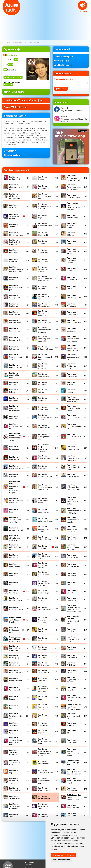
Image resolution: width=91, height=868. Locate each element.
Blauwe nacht (43, 234)
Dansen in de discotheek (43, 269)
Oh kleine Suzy (72, 656)
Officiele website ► (12, 155)
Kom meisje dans (73, 565)
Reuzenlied (14, 698)
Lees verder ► (10, 151)
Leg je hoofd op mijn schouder (44, 583)
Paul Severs (19, 42)
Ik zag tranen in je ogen (73, 467)
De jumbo (42, 287)
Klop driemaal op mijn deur (44, 556)
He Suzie (14, 383)
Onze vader (42, 680)
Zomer (14, 815)
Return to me (72, 689)
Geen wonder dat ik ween (16, 357)
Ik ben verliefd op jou (73, 417)
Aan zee (42, 178)
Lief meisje (14, 592)
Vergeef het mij (44, 762)
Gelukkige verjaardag (42, 366)
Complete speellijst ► (64, 56)
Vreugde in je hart (73, 762)
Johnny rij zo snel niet (16, 547)
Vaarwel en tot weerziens (14, 752)
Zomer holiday (43, 815)
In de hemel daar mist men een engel (74, 487)
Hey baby (71, 391)
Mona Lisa (71, 630)
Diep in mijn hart (15, 313)
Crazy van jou (43, 251)
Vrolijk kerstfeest (45, 772)
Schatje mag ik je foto (16, 716)
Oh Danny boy (14, 656)
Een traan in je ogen (74, 330)
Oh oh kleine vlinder (45, 671)
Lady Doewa (71, 574)
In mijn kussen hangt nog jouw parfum (73, 500)
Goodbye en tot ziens (73, 366)
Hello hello (71, 383)
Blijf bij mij (71, 234)
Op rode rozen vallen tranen (43, 689)
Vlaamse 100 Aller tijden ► (15, 107)
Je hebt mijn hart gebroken (73, 520)
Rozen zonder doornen (43, 707)
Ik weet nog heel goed (44, 458)
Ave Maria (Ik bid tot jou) (45, 225)
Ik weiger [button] (70, 855)
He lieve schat (72, 375)
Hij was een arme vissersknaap (73, 399)
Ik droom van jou (44, 426)
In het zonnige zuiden (43, 500)
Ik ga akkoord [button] (58, 855)
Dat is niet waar (73, 278)
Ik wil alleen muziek (16, 467)
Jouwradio (8, 42)
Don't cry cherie (15, 321)
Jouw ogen (42, 547)
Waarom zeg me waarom (44, 781)
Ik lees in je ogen (73, 448)
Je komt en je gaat (16, 529)
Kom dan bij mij (73, 556)
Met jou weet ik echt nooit (17, 630)
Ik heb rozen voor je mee (74, 437)
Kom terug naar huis (44, 574)
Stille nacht (14, 724)
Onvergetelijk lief (16, 680)
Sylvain (14, 732)
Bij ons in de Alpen (16, 234)
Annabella (14, 226)
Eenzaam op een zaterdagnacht (73, 339)
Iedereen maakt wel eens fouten (45, 417)
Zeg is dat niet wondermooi (15, 806)
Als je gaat (14, 206)
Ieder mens (14, 417)
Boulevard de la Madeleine (15, 242)
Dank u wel (14, 260)
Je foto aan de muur (45, 520)
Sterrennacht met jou (73, 716)
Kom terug (14, 574)
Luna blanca (71, 599)
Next (88, 14)
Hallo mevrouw (43, 375)
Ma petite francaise (16, 608)
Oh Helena (42, 656)
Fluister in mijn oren (45, 348)
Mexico (42, 630)
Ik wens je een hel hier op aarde (73, 458)
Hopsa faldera (43, 408)
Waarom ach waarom (14, 781)
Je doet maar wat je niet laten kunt (74, 511)
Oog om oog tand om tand (73, 679)
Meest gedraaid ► (62, 61)
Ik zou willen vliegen (74, 475)
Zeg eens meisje (44, 797)
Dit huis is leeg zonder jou (44, 313)
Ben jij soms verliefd (71, 225)
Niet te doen (43, 648)
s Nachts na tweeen (74, 707)
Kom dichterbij (15, 565)
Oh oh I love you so (16, 671)
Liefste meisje (43, 592)
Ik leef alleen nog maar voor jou (44, 448)
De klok (71, 287)
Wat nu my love (15, 789)
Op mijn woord (15, 689)
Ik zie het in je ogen (45, 475)
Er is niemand (14, 348)
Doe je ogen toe (73, 313)
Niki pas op (71, 648)
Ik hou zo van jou (15, 448)
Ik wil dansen (43, 467)
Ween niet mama (44, 789)
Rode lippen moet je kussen (74, 698)
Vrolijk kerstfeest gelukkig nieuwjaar (74, 771)
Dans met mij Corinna (72, 260)
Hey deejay (42, 399)
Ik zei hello (14, 475)
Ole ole (71, 671)
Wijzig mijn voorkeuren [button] (61, 860)
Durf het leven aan (45, 321)
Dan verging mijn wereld (73, 251)
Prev (3, 14)
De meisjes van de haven (45, 296)
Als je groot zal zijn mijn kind (45, 206)
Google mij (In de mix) (15, 375)
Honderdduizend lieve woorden (15, 408)
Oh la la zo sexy (15, 664)
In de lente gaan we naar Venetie (16, 500)
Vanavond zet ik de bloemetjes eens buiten (45, 752)
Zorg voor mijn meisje (72, 815)
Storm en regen (44, 724)
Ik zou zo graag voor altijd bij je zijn (45, 487)
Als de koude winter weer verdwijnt (74, 187)
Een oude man (15, 330)
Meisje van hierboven (42, 620)
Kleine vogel (14, 556)
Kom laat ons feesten (43, 565)
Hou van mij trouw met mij (73, 408)
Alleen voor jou (44, 187)
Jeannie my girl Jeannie (44, 529)
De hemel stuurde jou (16, 287)
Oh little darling (44, 664)
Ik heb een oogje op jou (74, 426)
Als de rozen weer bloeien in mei (16, 196)
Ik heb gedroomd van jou (44, 437)
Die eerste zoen (44, 305)
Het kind (42, 391)
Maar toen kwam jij (45, 608)
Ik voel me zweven (16, 458)
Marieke (15, 620)
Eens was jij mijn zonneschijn (44, 339)
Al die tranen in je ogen (16, 187)
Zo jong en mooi (73, 806)
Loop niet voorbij (16, 599)
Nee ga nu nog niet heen (74, 639)
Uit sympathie (72, 741)
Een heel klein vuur (74, 321)
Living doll (71, 592)
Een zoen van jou (15, 339)
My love (42, 639)
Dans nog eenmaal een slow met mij (16, 269)
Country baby (14, 251)
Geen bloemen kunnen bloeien (73, 348)
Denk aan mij (14, 305)
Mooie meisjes (15, 639)
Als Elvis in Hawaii (73, 196)
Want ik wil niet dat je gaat (74, 781)
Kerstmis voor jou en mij (73, 547)
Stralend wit (71, 724)
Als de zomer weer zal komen (45, 196)
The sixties (42, 732)
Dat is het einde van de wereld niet (45, 278)
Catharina (42, 242)
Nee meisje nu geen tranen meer (17, 648)
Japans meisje (43, 511)
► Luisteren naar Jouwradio (31, 864)
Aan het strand (15, 178)
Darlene (71, 269)
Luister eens (43, 599)
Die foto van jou (73, 305)
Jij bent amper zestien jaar (72, 529)
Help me (14, 391)
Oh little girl (71, 664)
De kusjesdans (15, 297)
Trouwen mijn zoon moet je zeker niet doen (16, 741)
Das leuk (14, 278)
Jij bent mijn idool (45, 538)
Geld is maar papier (16, 366)
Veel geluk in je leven (15, 762)
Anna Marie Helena (74, 216)
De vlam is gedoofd (74, 297)
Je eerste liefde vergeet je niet (15, 520)
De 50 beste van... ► (63, 65)
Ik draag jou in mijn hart (16, 426)
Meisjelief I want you (74, 620)
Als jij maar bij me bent (14, 216)
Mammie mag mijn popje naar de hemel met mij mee (74, 608)
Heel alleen (42, 383)
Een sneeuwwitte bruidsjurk (44, 330)
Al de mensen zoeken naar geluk (73, 178)
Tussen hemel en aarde (44, 741)
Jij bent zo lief (72, 538)
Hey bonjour (14, 399)
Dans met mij (43, 260)
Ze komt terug (72, 789)
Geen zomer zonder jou (74, 357)
